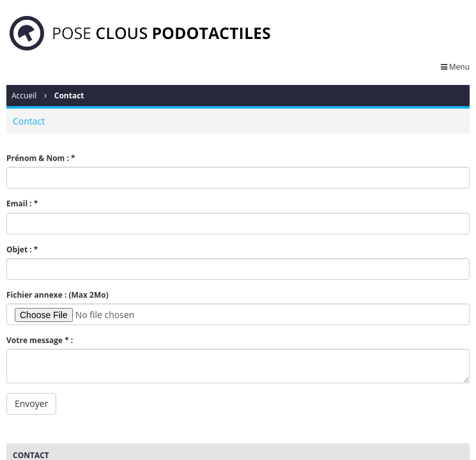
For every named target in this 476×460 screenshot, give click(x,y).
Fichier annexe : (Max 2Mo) (58, 295)
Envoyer (31, 403)
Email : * (22, 203)
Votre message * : (40, 340)
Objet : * (22, 249)
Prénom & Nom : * (41, 158)
